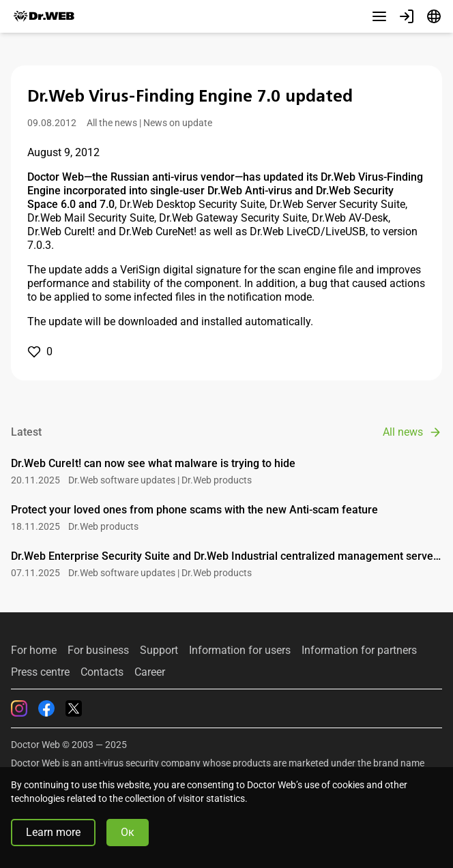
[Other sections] (379, 16)
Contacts (102, 672)
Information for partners (359, 650)
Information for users (240, 650)
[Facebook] (46, 708)
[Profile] (407, 16)
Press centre (40, 672)
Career (150, 672)
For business (98, 650)
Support (159, 650)
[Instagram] (19, 708)
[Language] (434, 16)
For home (34, 650)
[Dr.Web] (44, 16)
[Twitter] (74, 708)
